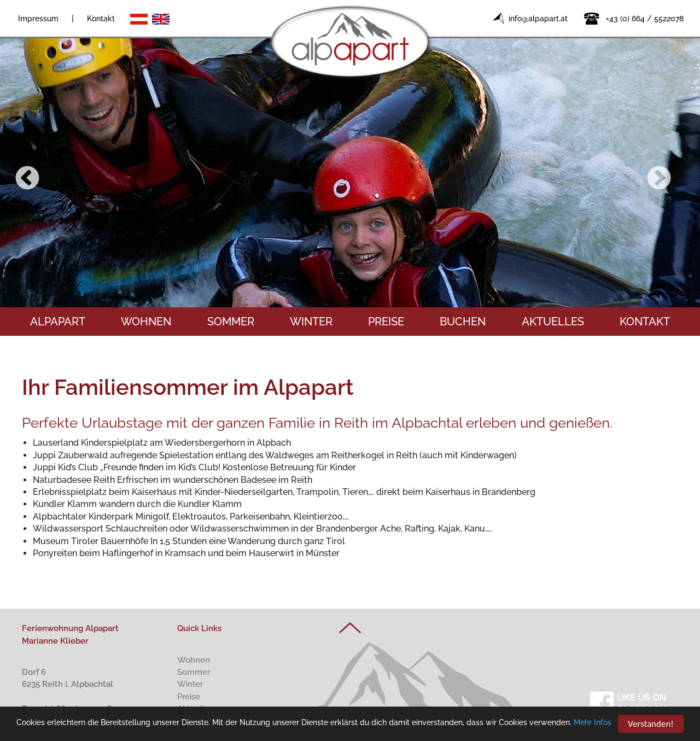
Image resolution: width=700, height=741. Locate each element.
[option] (350, 171)
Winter (311, 322)
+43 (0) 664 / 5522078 (645, 19)
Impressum (38, 19)
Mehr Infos (593, 723)
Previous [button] (27, 179)
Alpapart (58, 322)
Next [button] (659, 179)
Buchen (463, 322)
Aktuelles (553, 322)
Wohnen (146, 322)
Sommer (231, 322)
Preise (386, 322)
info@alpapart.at (538, 19)
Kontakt (101, 19)
